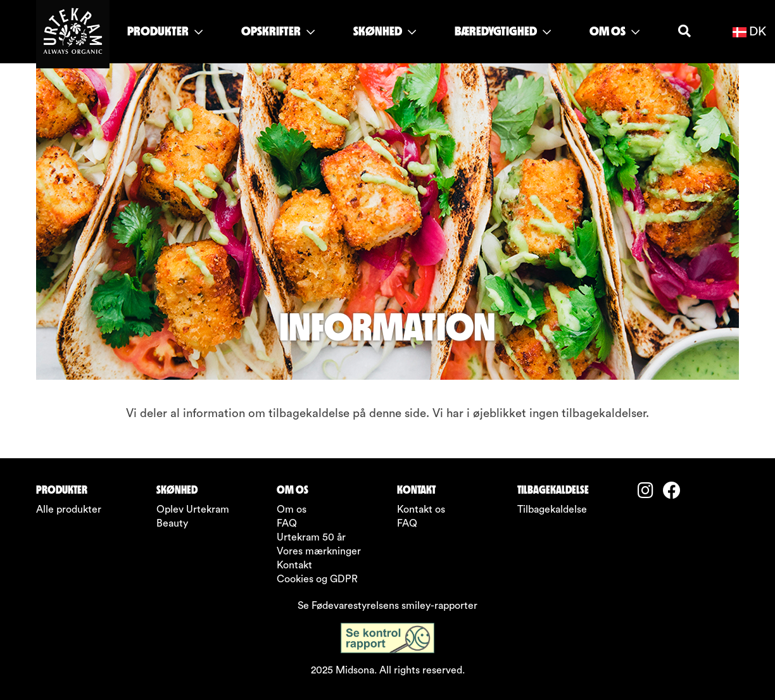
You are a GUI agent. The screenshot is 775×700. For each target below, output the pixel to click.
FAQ (287, 523)
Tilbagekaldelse (552, 509)
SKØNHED (385, 31)
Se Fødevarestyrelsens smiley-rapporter (387, 606)
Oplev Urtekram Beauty (193, 516)
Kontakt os (421, 509)
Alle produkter (69, 509)
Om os (292, 509)
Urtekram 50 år (311, 537)
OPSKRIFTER (278, 31)
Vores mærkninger (319, 551)
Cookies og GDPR (317, 579)
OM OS (614, 31)
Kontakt (294, 565)
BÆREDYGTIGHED (503, 31)
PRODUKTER (165, 31)
